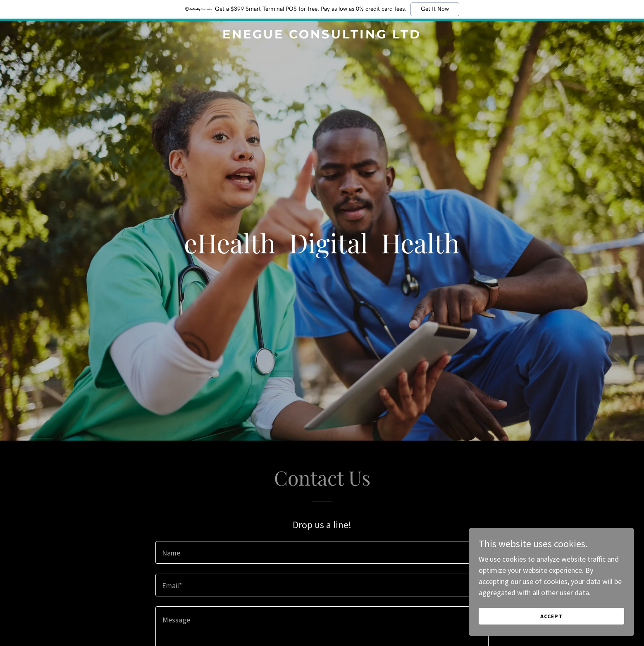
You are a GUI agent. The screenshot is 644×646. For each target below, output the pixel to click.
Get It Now (435, 9)
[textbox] (322, 552)
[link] (322, 36)
